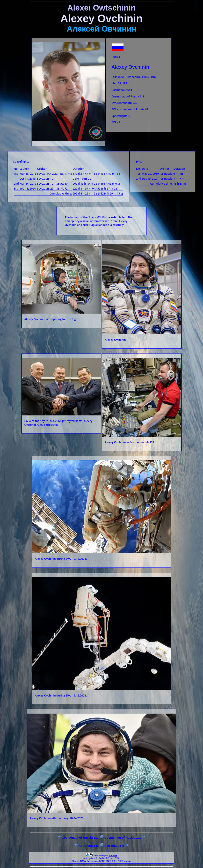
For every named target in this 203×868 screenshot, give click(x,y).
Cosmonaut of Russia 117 (78, 838)
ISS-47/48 (66, 174)
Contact (113, 855)
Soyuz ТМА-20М (47, 174)
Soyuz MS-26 (45, 188)
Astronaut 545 (116, 846)
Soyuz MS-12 (45, 184)
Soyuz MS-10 (45, 179)
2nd (139, 179)
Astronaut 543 (86, 846)
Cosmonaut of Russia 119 (125, 838)
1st (138, 174)
